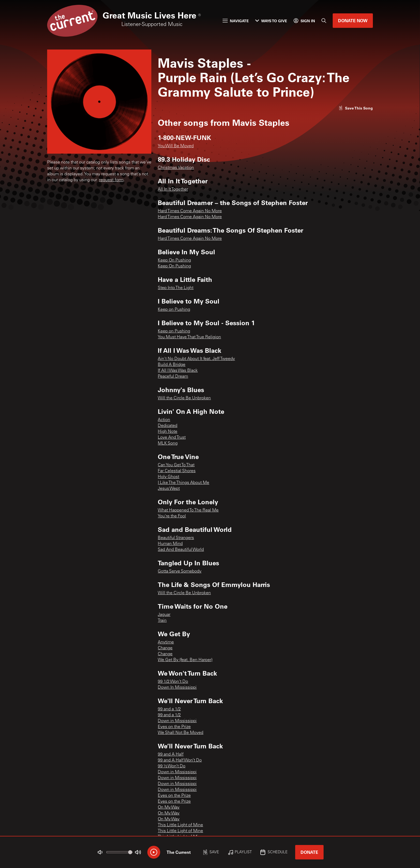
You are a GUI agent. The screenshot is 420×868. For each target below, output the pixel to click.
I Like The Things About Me (183, 483)
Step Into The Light (176, 288)
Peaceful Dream (173, 377)
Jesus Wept (169, 489)
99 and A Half (171, 755)
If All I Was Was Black (178, 371)
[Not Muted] (100, 852)
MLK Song (168, 444)
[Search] (324, 21)
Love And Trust (172, 438)
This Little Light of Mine (180, 825)
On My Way (169, 808)
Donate (309, 852)
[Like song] (356, 108)
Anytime (166, 642)
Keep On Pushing (174, 260)
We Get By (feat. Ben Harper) (185, 660)
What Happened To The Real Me (188, 510)
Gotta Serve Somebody (180, 571)
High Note (168, 432)
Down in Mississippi (177, 721)
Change (165, 648)
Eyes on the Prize (174, 727)
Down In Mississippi (177, 688)
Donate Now (353, 20)
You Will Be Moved (176, 146)
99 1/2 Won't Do (173, 682)
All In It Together (173, 189)
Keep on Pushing (174, 310)
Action (164, 420)
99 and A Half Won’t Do (180, 760)
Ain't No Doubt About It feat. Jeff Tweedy (196, 359)
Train (162, 621)
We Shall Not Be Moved (181, 733)
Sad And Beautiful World (181, 550)
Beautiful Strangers (176, 538)
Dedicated (168, 426)
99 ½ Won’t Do (172, 766)
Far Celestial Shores (177, 471)
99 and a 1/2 (169, 709)
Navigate (236, 21)
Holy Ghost (168, 477)
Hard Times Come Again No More (190, 211)
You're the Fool (172, 516)
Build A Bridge (172, 365)
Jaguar (164, 615)
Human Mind (170, 544)
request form (111, 180)
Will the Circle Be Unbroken (184, 398)
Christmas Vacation (176, 168)
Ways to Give (271, 21)
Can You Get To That (176, 465)
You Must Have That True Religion (189, 337)
